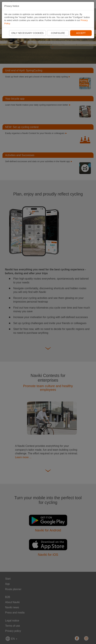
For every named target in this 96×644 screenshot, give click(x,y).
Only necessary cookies (27, 33)
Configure (58, 33)
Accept (81, 33)
